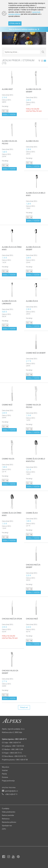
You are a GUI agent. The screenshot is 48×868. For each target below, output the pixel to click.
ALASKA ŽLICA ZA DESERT (33, 248)
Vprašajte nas (7, 826)
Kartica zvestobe (8, 815)
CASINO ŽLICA (32, 513)
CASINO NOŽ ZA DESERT (36, 353)
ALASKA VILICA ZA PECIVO (9, 142)
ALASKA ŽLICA (32, 301)
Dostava (5, 777)
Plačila (4, 774)
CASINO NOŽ (7, 405)
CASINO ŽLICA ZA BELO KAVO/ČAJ (36, 460)
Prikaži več (24, 707)
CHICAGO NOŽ (32, 619)
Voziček (5, 770)
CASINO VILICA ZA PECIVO (33, 406)
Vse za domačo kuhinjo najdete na (24, 29)
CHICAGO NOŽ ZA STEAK (12, 619)
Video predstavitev (9, 812)
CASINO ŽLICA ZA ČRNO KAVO (12, 514)
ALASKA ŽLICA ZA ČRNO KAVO (12, 248)
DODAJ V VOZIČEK (9, 114)
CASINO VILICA (8, 459)
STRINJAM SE (15, 23)
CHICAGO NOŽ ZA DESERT (33, 566)
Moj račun (6, 767)
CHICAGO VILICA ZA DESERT (10, 672)
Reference (6, 819)
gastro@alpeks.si (11, 791)
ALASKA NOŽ (7, 89)
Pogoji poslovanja (8, 781)
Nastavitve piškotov (9, 822)
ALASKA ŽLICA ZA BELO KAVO (36, 194)
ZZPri (4, 829)
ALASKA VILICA (32, 141)
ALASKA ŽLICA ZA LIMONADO (9, 302)
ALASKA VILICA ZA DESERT (34, 90)
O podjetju (6, 808)
